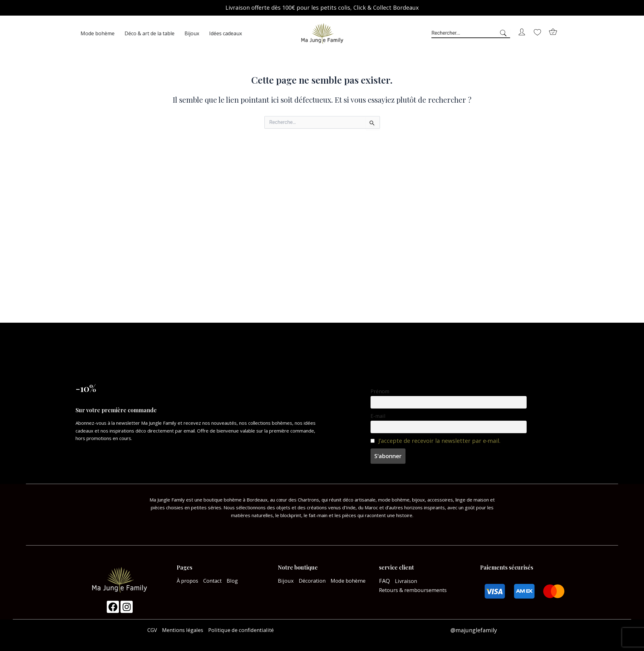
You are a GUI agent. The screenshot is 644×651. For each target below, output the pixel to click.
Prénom (380, 394)
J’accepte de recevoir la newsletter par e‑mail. (440, 443)
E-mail (378, 419)
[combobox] (465, 33)
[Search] (504, 33)
